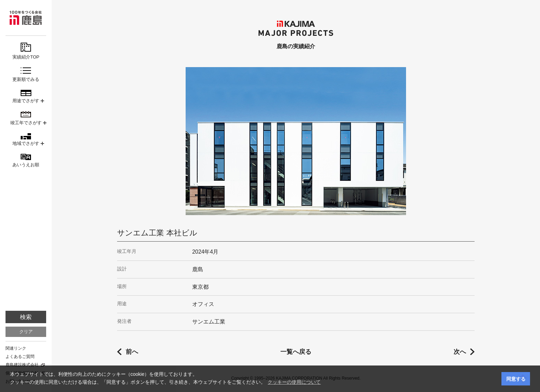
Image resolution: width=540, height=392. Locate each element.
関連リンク (16, 348)
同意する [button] (516, 379)
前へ (132, 352)
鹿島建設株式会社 (22, 365)
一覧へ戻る (296, 352)
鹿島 (26, 18)
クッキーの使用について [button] (294, 382)
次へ (460, 352)
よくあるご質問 (20, 357)
